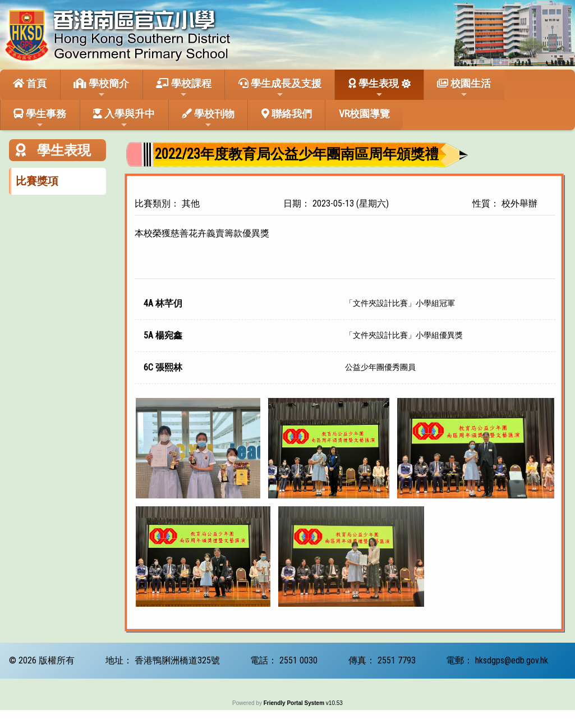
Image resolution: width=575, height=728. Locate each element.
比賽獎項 (37, 181)
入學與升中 (124, 118)
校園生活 (464, 88)
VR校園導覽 (364, 114)
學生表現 (374, 88)
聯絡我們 (287, 114)
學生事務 (40, 118)
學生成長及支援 (280, 88)
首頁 (30, 83)
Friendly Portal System (295, 703)
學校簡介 (101, 88)
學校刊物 (208, 118)
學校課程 (184, 88)
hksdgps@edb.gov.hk (512, 660)
